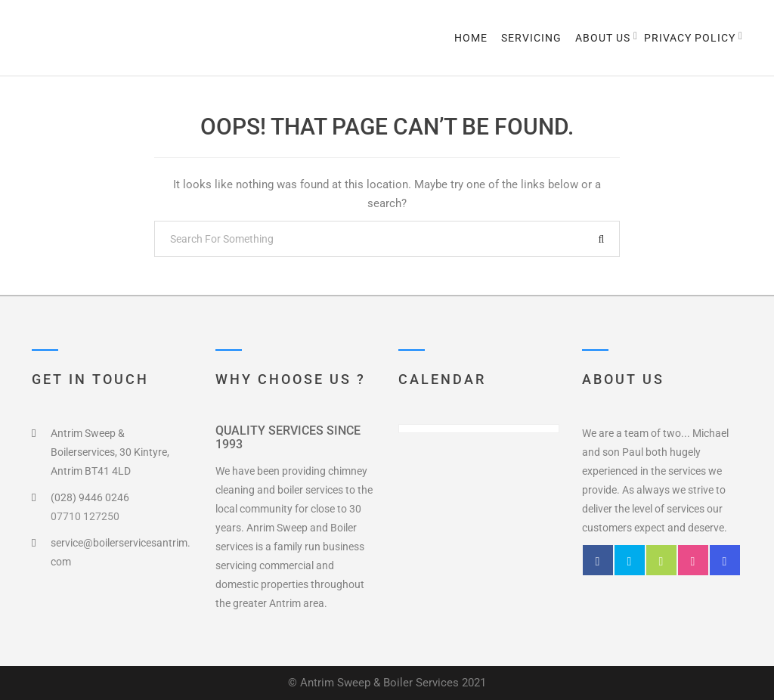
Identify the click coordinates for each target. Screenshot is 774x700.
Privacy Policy (690, 38)
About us (603, 38)
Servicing (531, 38)
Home (471, 38)
